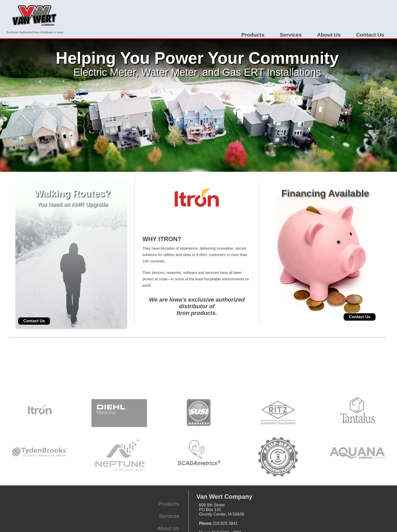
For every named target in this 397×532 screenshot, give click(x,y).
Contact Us (370, 35)
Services (291, 35)
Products (253, 35)
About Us (329, 35)
